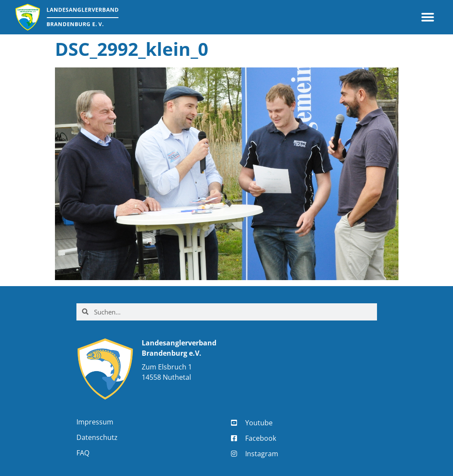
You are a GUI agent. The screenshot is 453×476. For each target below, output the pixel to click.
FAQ (83, 453)
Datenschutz (97, 437)
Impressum (95, 422)
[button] (428, 17)
